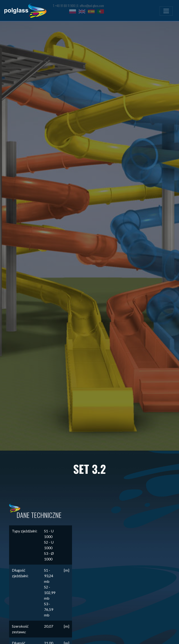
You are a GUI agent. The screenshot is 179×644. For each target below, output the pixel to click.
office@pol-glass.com (92, 6)
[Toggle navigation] (166, 11)
